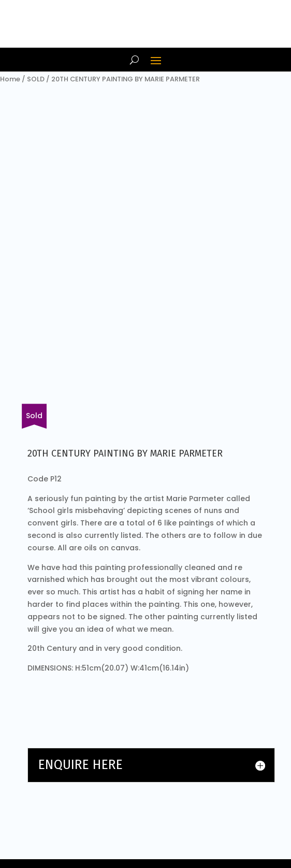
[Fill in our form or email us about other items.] (34, 416)
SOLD (36, 79)
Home (10, 79)
